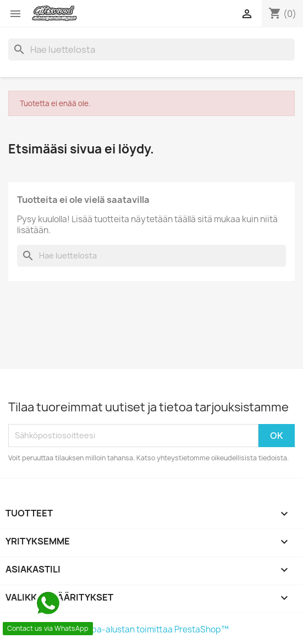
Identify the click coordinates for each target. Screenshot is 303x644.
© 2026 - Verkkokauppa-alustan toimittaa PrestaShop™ (119, 629)
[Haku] (151, 49)
